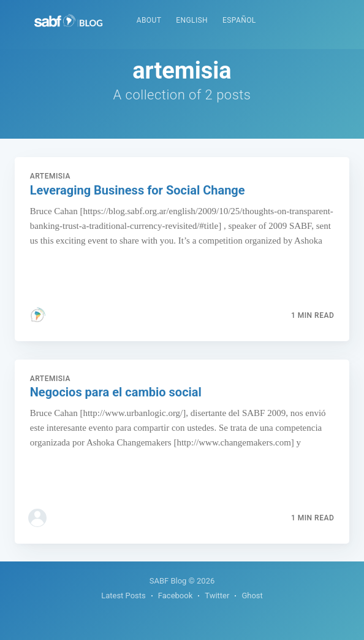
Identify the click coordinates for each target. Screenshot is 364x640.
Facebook (175, 596)
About (149, 20)
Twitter (217, 596)
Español (239, 20)
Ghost (252, 596)
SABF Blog (168, 581)
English (192, 20)
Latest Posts (123, 596)
